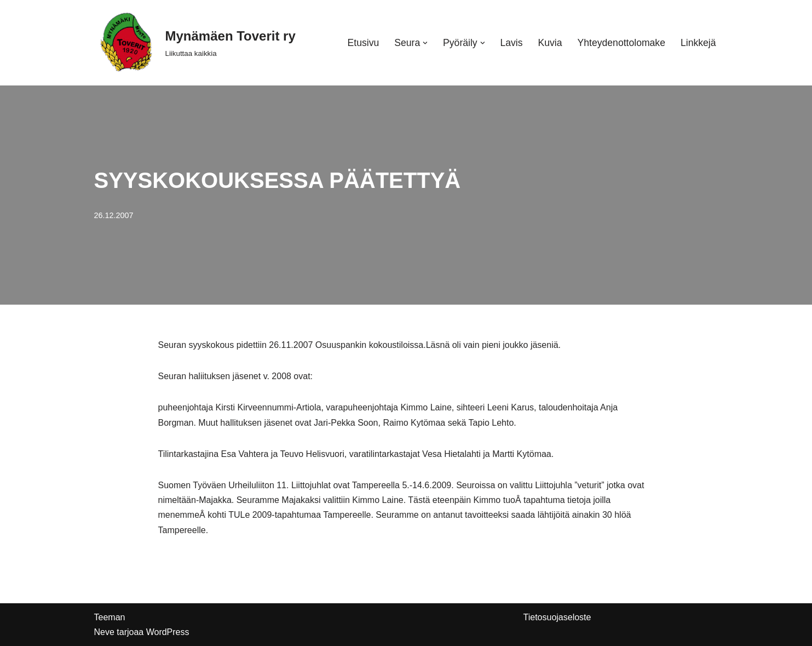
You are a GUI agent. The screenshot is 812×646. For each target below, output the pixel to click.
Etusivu (364, 43)
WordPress (168, 632)
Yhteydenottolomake (621, 43)
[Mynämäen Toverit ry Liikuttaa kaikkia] (195, 43)
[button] (425, 43)
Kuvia (550, 43)
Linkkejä (698, 43)
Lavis (511, 43)
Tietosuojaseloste (557, 617)
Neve (104, 632)
